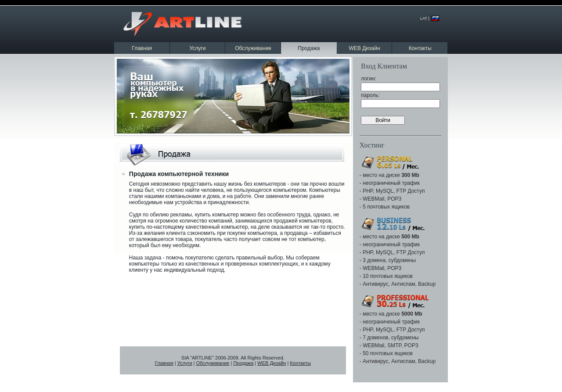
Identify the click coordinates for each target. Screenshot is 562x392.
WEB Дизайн (365, 48)
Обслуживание (253, 48)
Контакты (420, 48)
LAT (424, 18)
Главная (142, 48)
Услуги (197, 48)
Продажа (243, 363)
